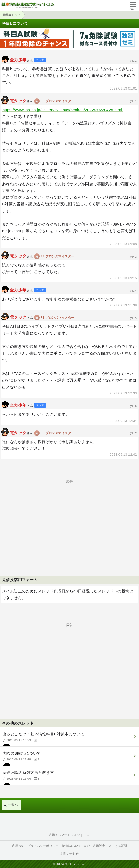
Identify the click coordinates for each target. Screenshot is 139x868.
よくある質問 (118, 846)
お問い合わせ (70, 854)
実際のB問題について (69, 758)
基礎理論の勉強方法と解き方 (69, 778)
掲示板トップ (11, 15)
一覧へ (13, 805)
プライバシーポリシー (43, 846)
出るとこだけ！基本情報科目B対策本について (69, 739)
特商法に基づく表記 (76, 846)
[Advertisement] (69, 519)
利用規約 (18, 846)
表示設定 (99, 846)
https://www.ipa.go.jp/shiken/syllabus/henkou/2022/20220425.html (62, 110)
